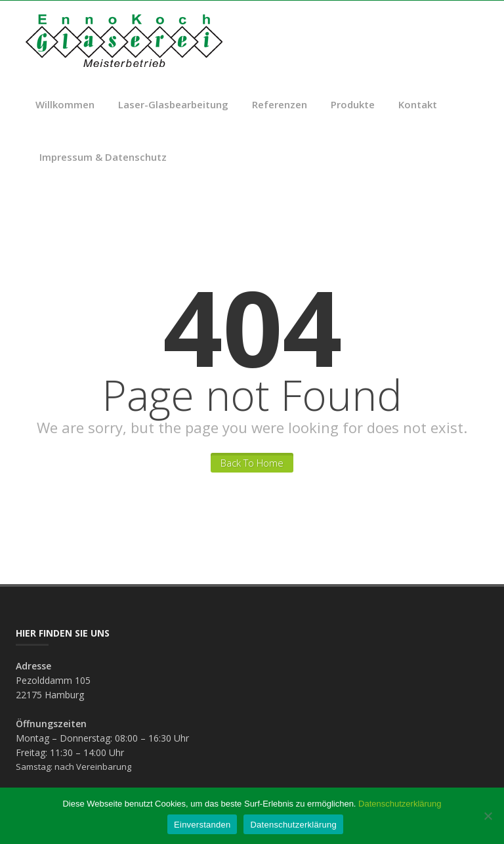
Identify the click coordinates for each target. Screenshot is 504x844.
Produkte (353, 104)
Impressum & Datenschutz (103, 157)
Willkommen (65, 104)
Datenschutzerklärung (400, 804)
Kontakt (418, 104)
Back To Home (252, 463)
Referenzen (280, 104)
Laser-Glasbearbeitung (173, 104)
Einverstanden (202, 825)
